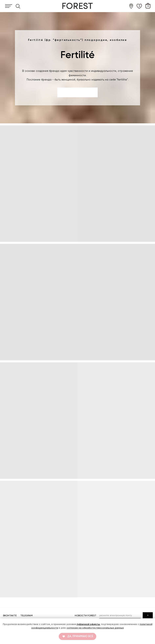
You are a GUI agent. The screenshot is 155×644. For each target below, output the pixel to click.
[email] (120, 615)
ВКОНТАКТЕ (10, 615)
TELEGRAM (27, 615)
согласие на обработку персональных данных (95, 628)
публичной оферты (88, 624)
